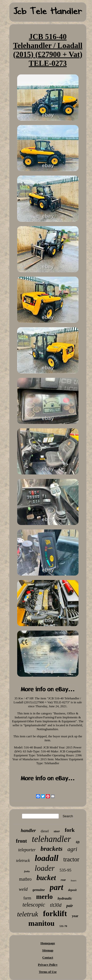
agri (72, 849)
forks (27, 871)
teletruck (23, 861)
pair (70, 906)
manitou (42, 923)
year (75, 916)
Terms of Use (48, 972)
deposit (72, 890)
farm (27, 898)
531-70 (63, 926)
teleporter (27, 850)
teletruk (28, 914)
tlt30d (56, 905)
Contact (48, 957)
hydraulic (65, 898)
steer (57, 831)
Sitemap (48, 950)
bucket (46, 878)
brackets (52, 849)
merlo (44, 897)
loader (45, 868)
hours (73, 880)
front (21, 841)
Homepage (48, 943)
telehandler (51, 839)
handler (28, 830)
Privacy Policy (48, 965)
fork (70, 830)
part (57, 887)
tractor (71, 859)
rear (63, 880)
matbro (25, 879)
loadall (47, 858)
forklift (55, 913)
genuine (39, 890)
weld (23, 889)
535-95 (66, 870)
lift (78, 842)
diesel (45, 831)
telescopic (34, 905)
